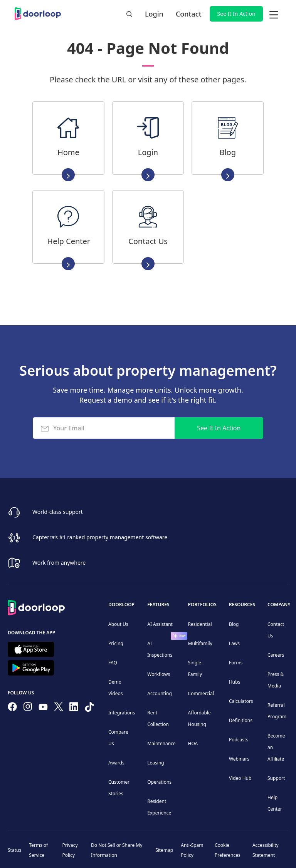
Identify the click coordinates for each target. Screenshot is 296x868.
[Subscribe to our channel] (43, 708)
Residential (200, 624)
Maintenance (161, 743)
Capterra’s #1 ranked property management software (100, 537)
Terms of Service (38, 850)
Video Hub (240, 778)
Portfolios (202, 605)
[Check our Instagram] (28, 708)
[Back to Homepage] (36, 606)
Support (276, 778)
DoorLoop (121, 605)
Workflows (159, 674)
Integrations (122, 713)
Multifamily (200, 643)
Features (158, 605)
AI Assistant (160, 624)
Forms (236, 663)
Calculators (241, 701)
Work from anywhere (59, 563)
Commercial (201, 693)
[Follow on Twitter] (59, 708)
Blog (234, 624)
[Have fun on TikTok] (89, 708)
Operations (159, 782)
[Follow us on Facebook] (12, 708)
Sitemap (164, 850)
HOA (193, 743)
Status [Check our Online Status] (14, 850)
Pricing (116, 643)
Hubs (235, 682)
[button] (274, 14)
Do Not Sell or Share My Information (117, 850)
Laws (234, 643)
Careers (276, 655)
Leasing (156, 763)
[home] (38, 14)
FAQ (113, 663)
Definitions (241, 720)
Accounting (160, 693)
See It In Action (236, 14)
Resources (242, 605)
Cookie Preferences (228, 850)
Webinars (239, 759)
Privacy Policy (70, 850)
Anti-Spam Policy (192, 850)
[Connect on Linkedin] (74, 708)
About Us (118, 624)
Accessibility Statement (266, 850)
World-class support (58, 512)
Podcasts (239, 740)
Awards (116, 763)
